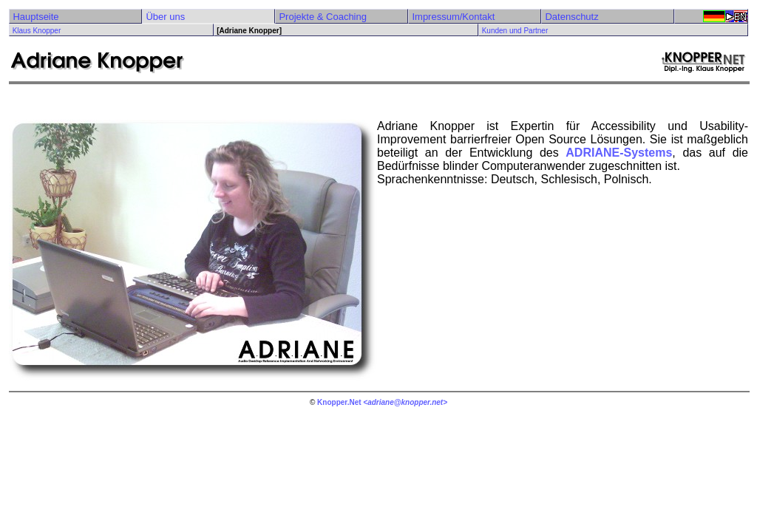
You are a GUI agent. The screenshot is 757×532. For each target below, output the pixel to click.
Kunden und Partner (515, 31)
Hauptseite (35, 17)
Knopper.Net (339, 402)
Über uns (165, 17)
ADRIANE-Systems (619, 153)
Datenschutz (571, 17)
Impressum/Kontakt (453, 17)
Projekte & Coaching (323, 17)
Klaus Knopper (37, 31)
